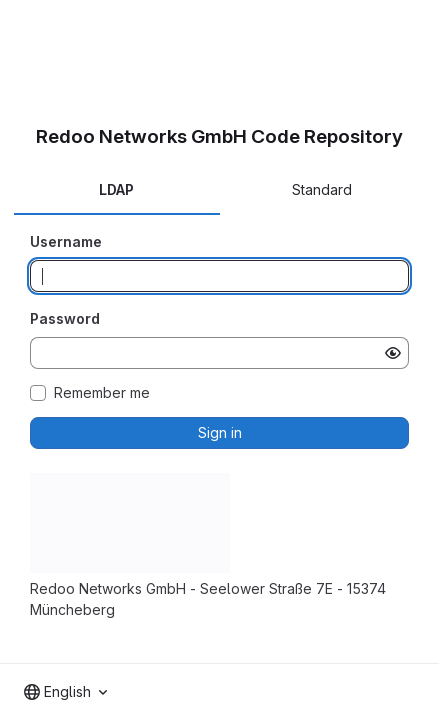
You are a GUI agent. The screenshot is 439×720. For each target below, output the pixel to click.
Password (65, 318)
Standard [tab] (322, 189)
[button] (130, 567)
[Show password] (393, 353)
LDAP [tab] (116, 189)
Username (66, 241)
